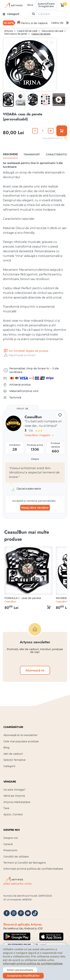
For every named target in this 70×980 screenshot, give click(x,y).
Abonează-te (35, 670)
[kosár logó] (62, 5)
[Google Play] (17, 936)
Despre (35, 459)
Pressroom (10, 850)
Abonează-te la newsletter (21, 735)
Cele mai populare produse (21, 741)
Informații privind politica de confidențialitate (33, 869)
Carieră (8, 844)
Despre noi (11, 838)
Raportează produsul (19, 355)
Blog (6, 748)
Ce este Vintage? (14, 790)
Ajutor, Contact (13, 814)
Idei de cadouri (13, 754)
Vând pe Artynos (14, 796)
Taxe (6, 808)
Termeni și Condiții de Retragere (25, 863)
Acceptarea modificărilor (23, 976)
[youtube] (28, 913)
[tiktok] (35, 913)
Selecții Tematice (14, 760)
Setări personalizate (20, 970)
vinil (36, 391)
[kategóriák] (11, 14)
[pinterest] (21, 913)
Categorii (9, 766)
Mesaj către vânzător (35, 507)
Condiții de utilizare (16, 856)
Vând (30, 5)
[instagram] (14, 913)
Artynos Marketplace (17, 802)
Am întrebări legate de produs (26, 351)
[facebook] (7, 913)
